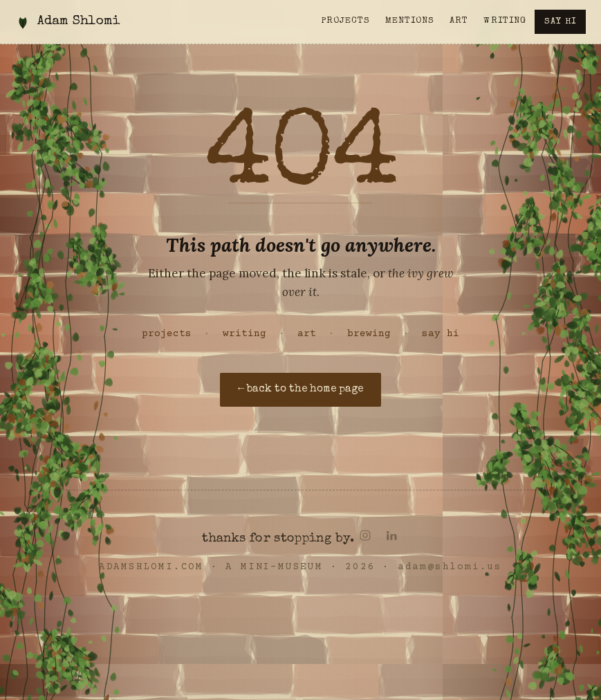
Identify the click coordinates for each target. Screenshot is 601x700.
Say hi (560, 22)
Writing (505, 21)
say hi (441, 334)
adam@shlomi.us (450, 567)
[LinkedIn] (391, 535)
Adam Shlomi (78, 22)
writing (244, 334)
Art (459, 21)
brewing (369, 334)
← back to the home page (300, 389)
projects (167, 334)
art (307, 334)
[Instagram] (365, 535)
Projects (345, 21)
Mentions (410, 21)
